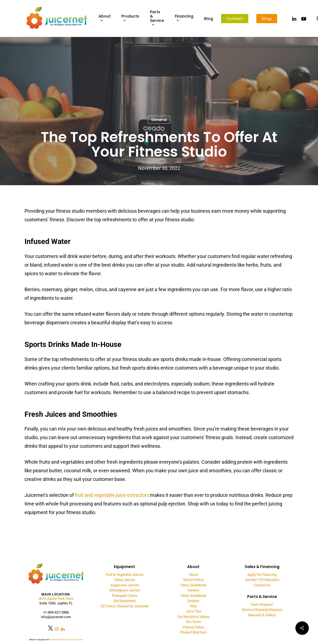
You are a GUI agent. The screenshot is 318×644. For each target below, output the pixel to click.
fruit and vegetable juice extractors (112, 495)
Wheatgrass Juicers (125, 590)
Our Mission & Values (193, 617)
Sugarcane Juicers (125, 585)
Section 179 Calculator (262, 580)
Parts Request (262, 605)
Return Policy (193, 580)
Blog (209, 19)
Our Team (193, 622)
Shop (267, 19)
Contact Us (262, 585)
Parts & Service (157, 18)
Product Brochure (193, 632)
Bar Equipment (125, 601)
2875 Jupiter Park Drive (56, 599)
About (105, 18)
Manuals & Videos (262, 615)
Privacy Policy (193, 627)
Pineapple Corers (125, 596)
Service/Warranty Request (262, 610)
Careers (193, 590)
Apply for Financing (262, 575)
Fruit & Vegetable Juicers (125, 575)
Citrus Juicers (125, 580)
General (159, 120)
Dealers (193, 601)
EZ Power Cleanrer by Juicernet (125, 606)
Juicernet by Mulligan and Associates (67, 640)
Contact (235, 19)
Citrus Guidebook (193, 585)
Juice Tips (193, 611)
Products (130, 18)
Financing (184, 18)
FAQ (193, 606)
